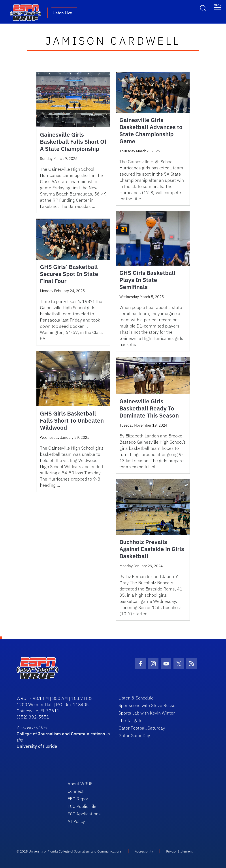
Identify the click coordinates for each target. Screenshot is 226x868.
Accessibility (144, 851)
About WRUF (80, 784)
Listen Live (62, 13)
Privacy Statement (179, 851)
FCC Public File (82, 806)
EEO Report (79, 799)
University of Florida (37, 746)
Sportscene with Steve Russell (148, 705)
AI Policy (76, 821)
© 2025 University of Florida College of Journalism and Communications (69, 851)
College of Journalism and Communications (61, 734)
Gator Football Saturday (142, 728)
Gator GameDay (134, 735)
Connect (76, 791)
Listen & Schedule (136, 698)
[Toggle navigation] (218, 8)
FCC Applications (84, 814)
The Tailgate (131, 720)
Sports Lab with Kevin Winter (147, 713)
